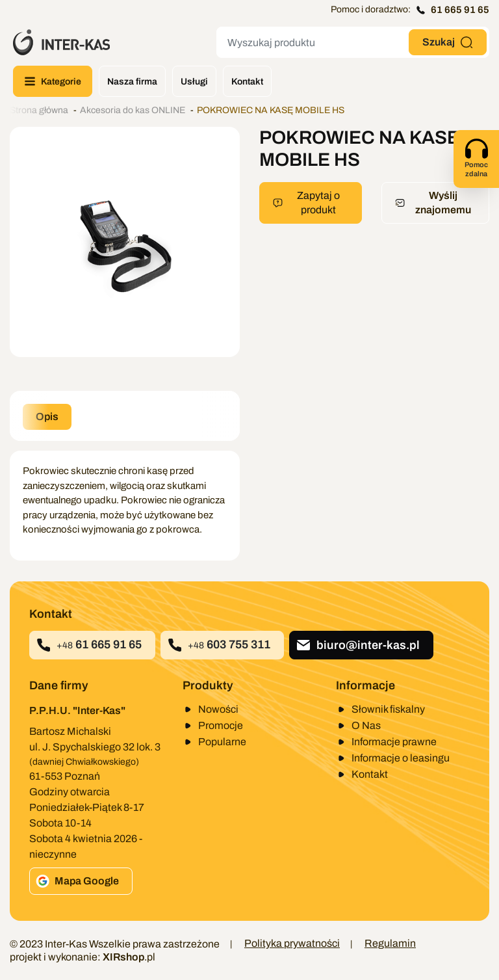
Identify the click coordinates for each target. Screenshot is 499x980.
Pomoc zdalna (476, 157)
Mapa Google (77, 881)
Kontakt (370, 774)
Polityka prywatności (292, 943)
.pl (129, 957)
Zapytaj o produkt (306, 203)
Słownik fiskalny (388, 709)
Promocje (221, 725)
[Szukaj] (312, 42)
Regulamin (390, 943)
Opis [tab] (47, 417)
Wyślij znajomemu (433, 203)
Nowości (218, 709)
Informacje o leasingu (401, 758)
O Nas (366, 725)
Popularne (222, 742)
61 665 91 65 (453, 10)
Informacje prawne (394, 742)
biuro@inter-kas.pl (358, 645)
